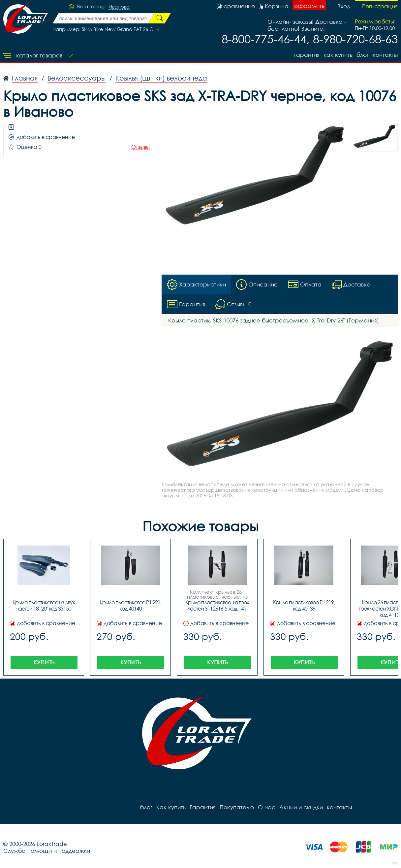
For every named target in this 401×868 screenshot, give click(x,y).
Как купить (338, 55)
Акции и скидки (301, 807)
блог (363, 55)
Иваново (119, 7)
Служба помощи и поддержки (47, 851)
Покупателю (237, 807)
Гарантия (307, 55)
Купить (44, 662)
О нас (267, 807)
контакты (385, 55)
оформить (309, 6)
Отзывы (140, 147)
